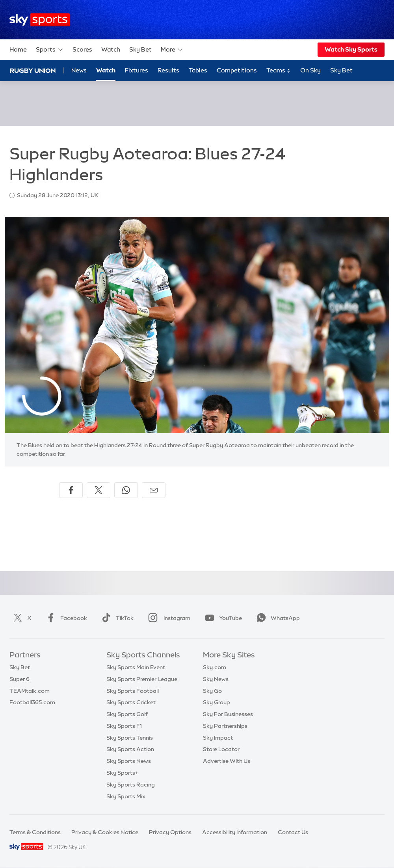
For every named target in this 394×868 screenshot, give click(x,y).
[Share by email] (154, 490)
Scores (82, 49)
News (79, 70)
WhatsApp (277, 618)
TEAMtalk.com (30, 691)
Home (18, 49)
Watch (111, 49)
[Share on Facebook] (71, 490)
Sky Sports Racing (131, 785)
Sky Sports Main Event (136, 667)
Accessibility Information (235, 832)
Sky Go (212, 691)
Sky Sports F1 (124, 726)
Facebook (65, 618)
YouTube (222, 618)
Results (168, 70)
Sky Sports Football (133, 691)
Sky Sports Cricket (131, 702)
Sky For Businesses (228, 714)
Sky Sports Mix (126, 796)
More (172, 50)
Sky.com (215, 667)
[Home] (40, 20)
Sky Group (217, 702)
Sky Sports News (129, 761)
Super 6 (20, 679)
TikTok (116, 618)
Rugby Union (33, 70)
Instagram (168, 618)
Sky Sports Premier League (142, 679)
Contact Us (293, 832)
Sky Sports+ (122, 773)
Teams (279, 71)
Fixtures (137, 70)
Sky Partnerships (225, 726)
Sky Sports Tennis (130, 738)
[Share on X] (98, 490)
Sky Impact (218, 738)
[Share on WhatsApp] (126, 490)
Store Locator (221, 749)
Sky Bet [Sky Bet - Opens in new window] (341, 70)
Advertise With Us (227, 761)
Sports (50, 50)
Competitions (237, 70)
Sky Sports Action (130, 749)
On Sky (310, 70)
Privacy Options (170, 832)
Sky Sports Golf (127, 714)
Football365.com (32, 702)
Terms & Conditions (35, 832)
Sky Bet (140, 49)
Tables (198, 70)
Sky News (216, 679)
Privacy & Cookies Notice (105, 832)
